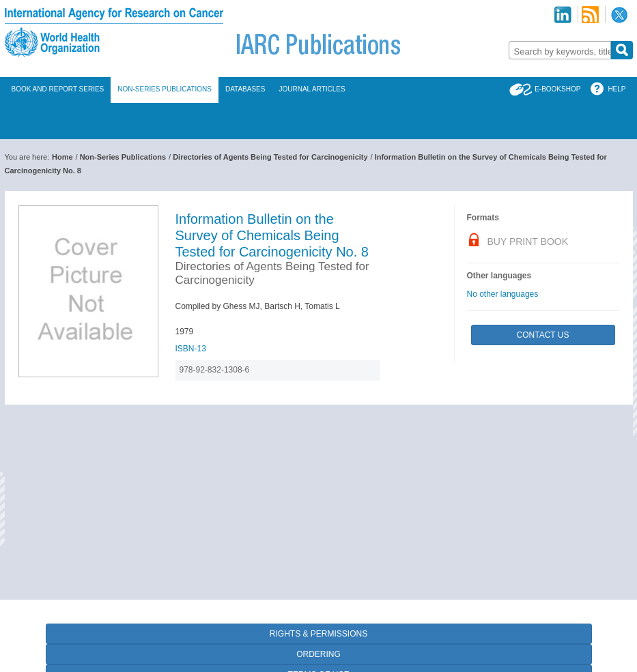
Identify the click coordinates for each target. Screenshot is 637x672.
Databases (245, 89)
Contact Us (543, 335)
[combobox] (560, 50)
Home (62, 157)
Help (617, 89)
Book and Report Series (58, 89)
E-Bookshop (557, 89)
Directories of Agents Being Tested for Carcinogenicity (270, 157)
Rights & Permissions (318, 634)
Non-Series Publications (165, 89)
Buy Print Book (528, 242)
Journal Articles (312, 89)
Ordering (318, 654)
